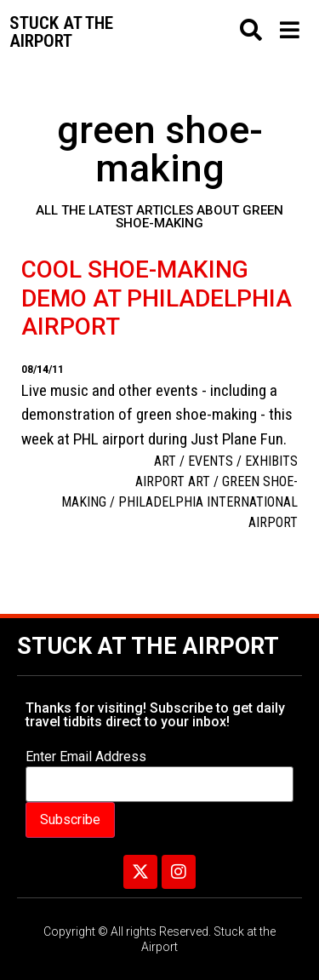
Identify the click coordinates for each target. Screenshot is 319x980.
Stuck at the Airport (148, 646)
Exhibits (271, 461)
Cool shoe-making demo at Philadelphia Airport (157, 298)
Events (211, 461)
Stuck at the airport (61, 32)
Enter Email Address (86, 757)
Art (165, 461)
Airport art (173, 481)
